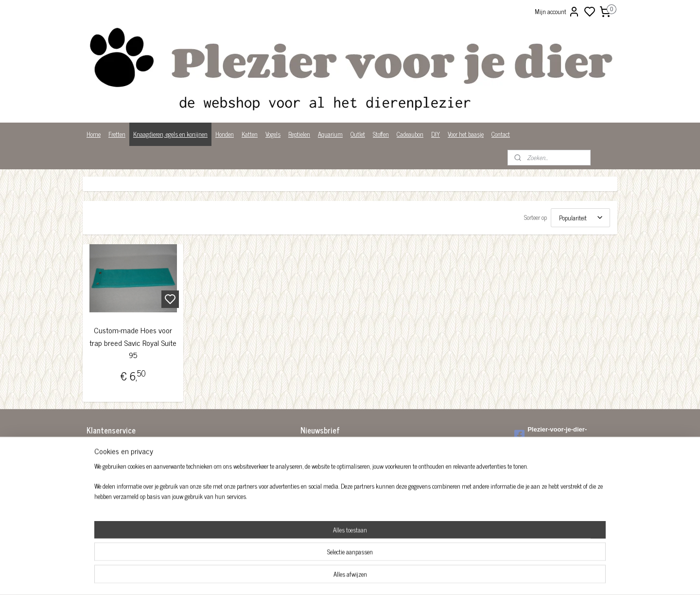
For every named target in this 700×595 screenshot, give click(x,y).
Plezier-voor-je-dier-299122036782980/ (551, 434)
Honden (225, 134)
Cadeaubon (410, 134)
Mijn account (557, 12)
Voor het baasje (466, 134)
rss (398, 577)
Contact (501, 134)
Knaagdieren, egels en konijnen (170, 134)
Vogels (273, 134)
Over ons (97, 489)
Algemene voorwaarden (114, 448)
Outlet (358, 134)
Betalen (96, 459)
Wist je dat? (101, 509)
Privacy (96, 499)
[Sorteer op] (580, 218)
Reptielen (299, 134)
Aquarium (330, 134)
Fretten (117, 134)
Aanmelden (322, 471)
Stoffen (381, 134)
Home (94, 134)
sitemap (383, 577)
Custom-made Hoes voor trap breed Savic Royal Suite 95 (133, 343)
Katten (250, 134)
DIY (436, 134)
